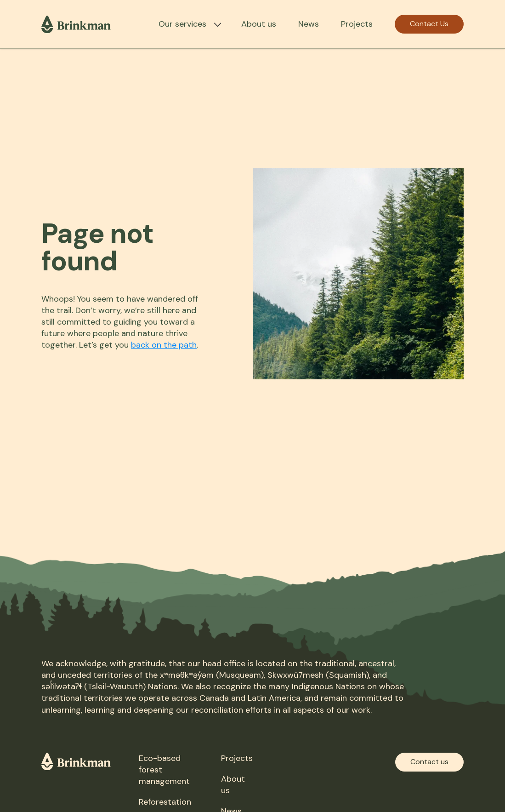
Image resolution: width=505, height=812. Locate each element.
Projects (357, 24)
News (309, 24)
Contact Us (429, 24)
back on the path (164, 345)
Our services (182, 24)
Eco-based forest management (164, 770)
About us (259, 24)
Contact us (429, 762)
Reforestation (165, 802)
